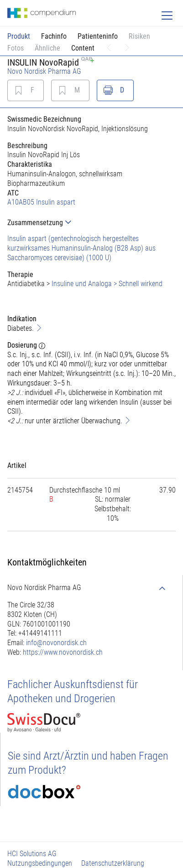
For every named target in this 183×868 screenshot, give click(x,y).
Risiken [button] (139, 36)
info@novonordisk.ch (56, 643)
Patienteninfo (98, 36)
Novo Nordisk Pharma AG (44, 71)
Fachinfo (54, 36)
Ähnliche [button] (47, 48)
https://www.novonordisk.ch (63, 652)
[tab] (91, 223)
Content (83, 48)
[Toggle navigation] (167, 15)
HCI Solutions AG (32, 854)
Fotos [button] (16, 48)
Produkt (19, 36)
